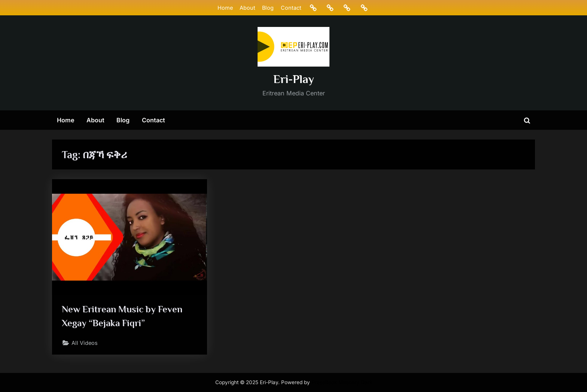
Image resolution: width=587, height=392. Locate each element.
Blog (268, 8)
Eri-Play (294, 79)
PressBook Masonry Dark (342, 382)
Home (225, 8)
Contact (291, 8)
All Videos (85, 343)
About (247, 8)
